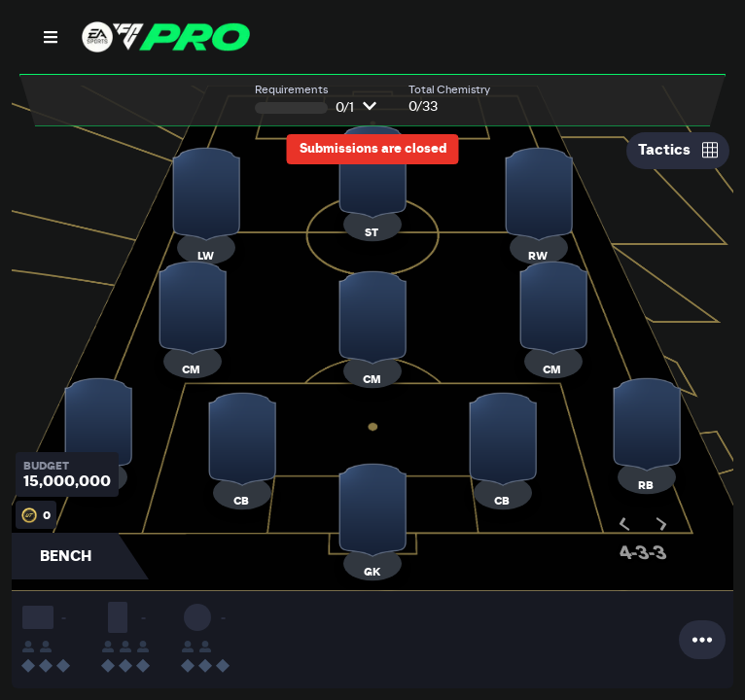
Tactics (678, 150)
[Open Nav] (51, 37)
